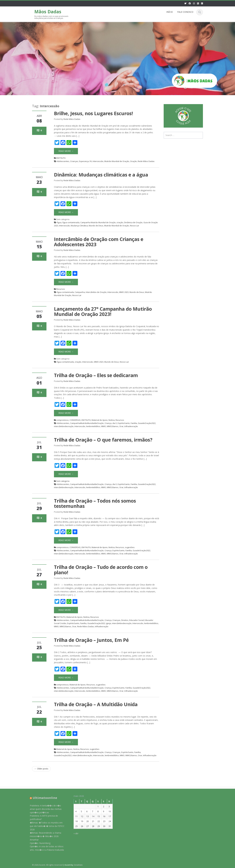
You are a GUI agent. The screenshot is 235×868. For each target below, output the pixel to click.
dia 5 (115, 423)
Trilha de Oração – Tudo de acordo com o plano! (101, 570)
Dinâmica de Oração (133, 222)
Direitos (125, 620)
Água (59, 222)
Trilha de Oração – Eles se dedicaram (96, 375)
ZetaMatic (78, 865)
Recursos (61, 289)
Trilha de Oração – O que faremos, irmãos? (103, 440)
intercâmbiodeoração (64, 426)
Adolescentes (63, 161)
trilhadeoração (131, 426)
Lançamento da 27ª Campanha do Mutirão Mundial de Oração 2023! (103, 311)
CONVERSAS (75, 420)
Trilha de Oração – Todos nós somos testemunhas (95, 503)
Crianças (74, 161)
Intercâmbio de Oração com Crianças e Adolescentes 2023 (99, 242)
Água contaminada (71, 222)
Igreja (109, 623)
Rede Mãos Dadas (72, 119)
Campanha (80, 292)
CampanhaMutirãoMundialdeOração (87, 423)
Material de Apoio (100, 420)
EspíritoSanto (124, 423)
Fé (91, 161)
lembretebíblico (93, 426)
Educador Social (136, 620)
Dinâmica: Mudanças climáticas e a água (101, 175)
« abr (74, 833)
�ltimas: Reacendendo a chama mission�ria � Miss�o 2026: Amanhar (43, 836)
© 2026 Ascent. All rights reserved (47, 865)
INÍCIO (170, 12)
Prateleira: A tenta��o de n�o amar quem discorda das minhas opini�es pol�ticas (43, 809)
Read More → (66, 151)
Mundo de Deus (96, 226)
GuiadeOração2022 (147, 423)
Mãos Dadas (48, 12)
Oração (133, 161)
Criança (108, 423)
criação (120, 222)
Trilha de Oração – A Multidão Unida (96, 704)
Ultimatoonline (42, 798)
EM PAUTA (61, 158)
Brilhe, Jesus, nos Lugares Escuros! (93, 113)
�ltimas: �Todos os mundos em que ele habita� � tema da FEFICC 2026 (45, 826)
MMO (104, 426)
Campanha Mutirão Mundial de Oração (98, 222)
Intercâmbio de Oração (96, 292)
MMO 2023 (124, 292)
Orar (121, 426)
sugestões (130, 547)
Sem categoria (63, 481)
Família (134, 423)
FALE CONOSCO (185, 12)
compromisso (62, 420)
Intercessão (98, 161)
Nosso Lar (135, 226)
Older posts (41, 769)
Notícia (112, 420)
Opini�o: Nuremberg (38, 843)
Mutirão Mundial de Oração (117, 161)
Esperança (84, 161)
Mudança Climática (79, 226)
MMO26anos (113, 426)
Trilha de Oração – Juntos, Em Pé (91, 640)
